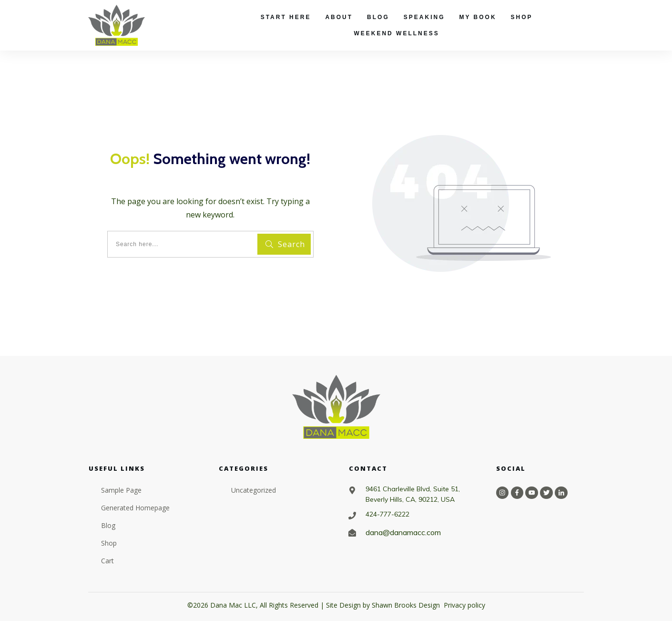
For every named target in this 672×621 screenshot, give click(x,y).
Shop (109, 543)
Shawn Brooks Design (406, 605)
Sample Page (121, 490)
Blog (108, 525)
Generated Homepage (135, 508)
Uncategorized (254, 490)
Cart (107, 561)
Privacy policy (464, 605)
